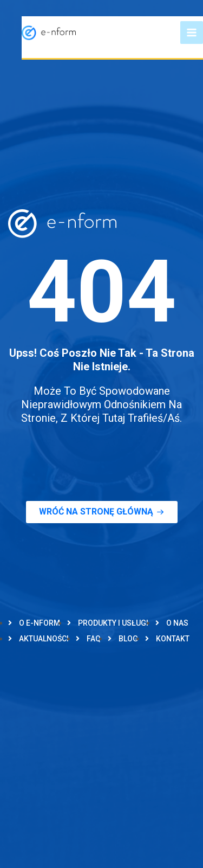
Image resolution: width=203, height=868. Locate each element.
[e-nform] (49, 32)
